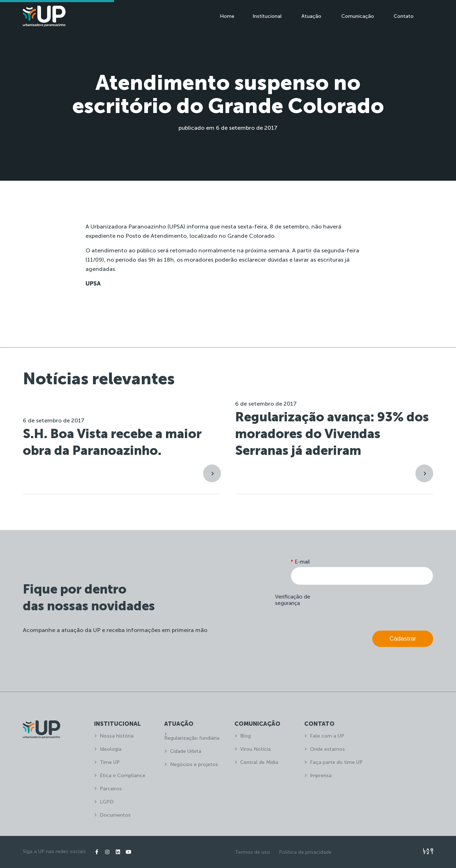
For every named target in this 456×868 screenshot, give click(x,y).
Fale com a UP (327, 736)
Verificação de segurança (293, 600)
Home (227, 16)
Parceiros (111, 789)
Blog (245, 736)
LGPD (107, 802)
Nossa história (117, 736)
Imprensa (321, 775)
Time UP (110, 762)
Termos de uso (252, 852)
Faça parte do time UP (336, 762)
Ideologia (111, 749)
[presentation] (379, 606)
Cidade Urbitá (186, 751)
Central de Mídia (259, 762)
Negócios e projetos (194, 764)
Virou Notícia (255, 749)
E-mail (300, 562)
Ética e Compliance (123, 775)
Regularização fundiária (192, 738)
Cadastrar (403, 639)
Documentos (115, 815)
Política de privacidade (305, 852)
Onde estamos (327, 749)
